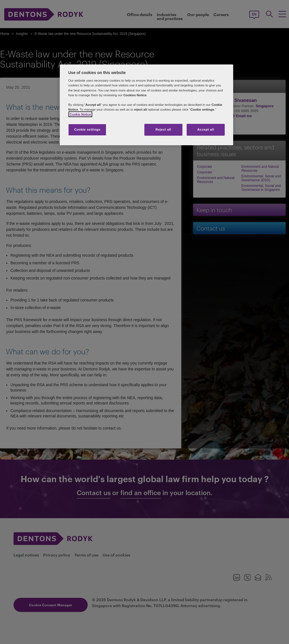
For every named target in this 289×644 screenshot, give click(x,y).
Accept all (206, 129)
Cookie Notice (80, 114)
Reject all (163, 129)
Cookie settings (87, 129)
